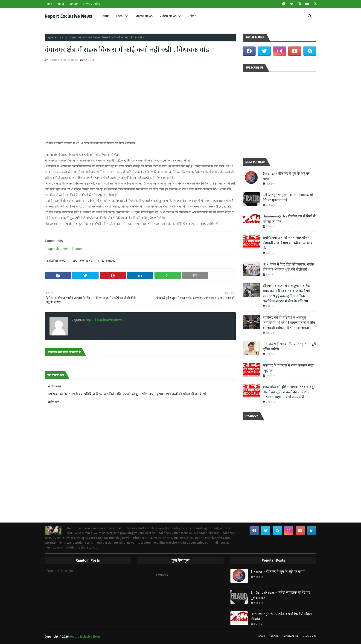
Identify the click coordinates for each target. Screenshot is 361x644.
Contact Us (291, 637)
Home (48, 4)
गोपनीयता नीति (309, 637)
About (60, 4)
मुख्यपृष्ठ (52, 38)
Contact (73, 4)
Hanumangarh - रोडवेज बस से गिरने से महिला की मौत (289, 219)
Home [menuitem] (105, 16)
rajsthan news (68, 38)
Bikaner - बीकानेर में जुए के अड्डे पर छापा (286, 176)
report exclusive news (63, 60)
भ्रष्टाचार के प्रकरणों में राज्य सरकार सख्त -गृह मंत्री (289, 368)
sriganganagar (107, 261)
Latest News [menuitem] (144, 16)
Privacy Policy (92, 4)
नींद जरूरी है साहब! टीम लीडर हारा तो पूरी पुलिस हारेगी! (289, 347)
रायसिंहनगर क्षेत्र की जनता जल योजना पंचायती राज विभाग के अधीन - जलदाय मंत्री (288, 243)
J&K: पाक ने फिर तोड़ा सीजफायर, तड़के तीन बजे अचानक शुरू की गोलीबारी (288, 267)
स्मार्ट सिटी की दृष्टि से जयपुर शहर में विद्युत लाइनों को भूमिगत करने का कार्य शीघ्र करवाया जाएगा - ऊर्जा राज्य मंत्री (289, 392)
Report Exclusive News (68, 16)
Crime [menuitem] (192, 16)
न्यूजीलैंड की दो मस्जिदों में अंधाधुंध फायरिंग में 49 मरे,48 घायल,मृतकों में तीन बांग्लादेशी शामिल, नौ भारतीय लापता (289, 323)
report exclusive (82, 261)
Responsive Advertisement (64, 249)
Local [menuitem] (120, 16)
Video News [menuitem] (168, 16)
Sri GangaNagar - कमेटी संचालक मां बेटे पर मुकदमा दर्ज (288, 198)
